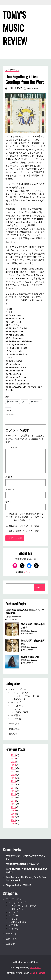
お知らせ (13, 734)
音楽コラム (14, 729)
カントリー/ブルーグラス (27, 696)
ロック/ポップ (12, 70)
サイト (9, 502)
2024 (13, 762)
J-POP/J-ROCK (21, 712)
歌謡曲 (17, 715)
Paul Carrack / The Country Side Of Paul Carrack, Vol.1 (26, 879)
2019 (13, 778)
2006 (13, 820)
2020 (13, 775)
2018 (13, 781)
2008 (13, 814)
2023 (13, 765)
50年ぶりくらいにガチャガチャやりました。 (26, 857)
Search (40, 587)
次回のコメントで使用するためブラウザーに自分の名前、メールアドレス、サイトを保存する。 (26, 517)
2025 (13, 759)
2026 (13, 755)
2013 (13, 798)
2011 (13, 804)
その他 (17, 719)
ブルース (18, 706)
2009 (13, 811)
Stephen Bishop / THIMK (18, 885)
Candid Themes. (38, 973)
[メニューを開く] (26, 54)
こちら (27, 572)
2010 (13, 807)
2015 (13, 791)
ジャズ (17, 702)
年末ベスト (14, 724)
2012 (13, 801)
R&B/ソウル (20, 699)
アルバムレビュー (17, 689)
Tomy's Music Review (15, 28)
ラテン (17, 709)
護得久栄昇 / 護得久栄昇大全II (33, 626)
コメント (11, 447)
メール (10, 489)
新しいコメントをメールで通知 (24, 526)
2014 (13, 794)
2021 (13, 772)
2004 (13, 824)
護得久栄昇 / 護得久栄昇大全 (33, 642)
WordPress (35, 967)
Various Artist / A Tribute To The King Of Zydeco (26, 870)
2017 (13, 785)
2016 (13, 788)
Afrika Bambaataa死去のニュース (23, 864)
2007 (13, 817)
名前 (9, 477)
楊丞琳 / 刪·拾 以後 (30, 657)
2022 (13, 768)
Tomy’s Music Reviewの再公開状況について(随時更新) (25, 612)
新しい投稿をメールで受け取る (24, 531)
